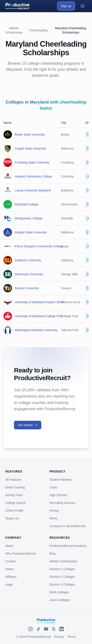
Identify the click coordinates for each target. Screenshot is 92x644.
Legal (9, 584)
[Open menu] (83, 6)
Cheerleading (39, 30)
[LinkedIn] (61, 629)
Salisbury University (28, 260)
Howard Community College (33, 176)
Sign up (66, 6)
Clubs (53, 487)
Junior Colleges (60, 600)
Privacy (59, 637)
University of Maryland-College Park (39, 316)
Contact (10, 561)
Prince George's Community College (39, 246)
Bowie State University (30, 135)
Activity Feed (14, 495)
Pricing (54, 511)
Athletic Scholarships (63, 561)
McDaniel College (26, 204)
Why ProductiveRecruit (20, 554)
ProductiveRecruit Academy (68, 546)
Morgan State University (31, 232)
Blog (52, 554)
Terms (72, 637)
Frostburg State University (32, 162)
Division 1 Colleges (62, 569)
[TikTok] (38, 629)
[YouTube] (46, 629)
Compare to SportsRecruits (68, 526)
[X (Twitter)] (54, 629)
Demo (53, 518)
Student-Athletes (61, 480)
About (9, 546)
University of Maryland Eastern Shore (40, 302)
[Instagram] (31, 629)
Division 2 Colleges (62, 577)
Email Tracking (15, 487)
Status (9, 569)
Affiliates (11, 577)
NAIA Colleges (59, 592)
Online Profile (14, 511)
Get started (28, 425)
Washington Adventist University (36, 330)
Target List (12, 518)
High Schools (58, 495)
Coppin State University (30, 148)
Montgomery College (28, 218)
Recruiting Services (62, 503)
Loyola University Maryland (33, 190)
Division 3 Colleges (62, 584)
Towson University (27, 288)
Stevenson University (29, 274)
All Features (13, 480)
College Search (15, 503)
